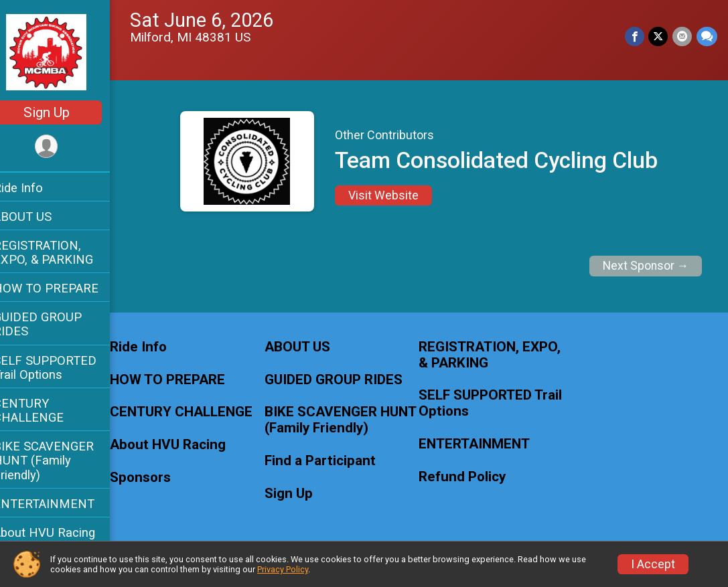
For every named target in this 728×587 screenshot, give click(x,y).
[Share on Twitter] (659, 36)
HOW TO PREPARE (63, 288)
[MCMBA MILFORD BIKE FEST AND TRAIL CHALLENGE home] (64, 52)
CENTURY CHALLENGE (46, 410)
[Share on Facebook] (636, 36)
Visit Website (392, 195)
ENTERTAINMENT (61, 504)
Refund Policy (471, 477)
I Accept (653, 564)
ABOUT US (40, 217)
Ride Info (35, 188)
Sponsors (158, 478)
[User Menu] (64, 147)
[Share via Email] (683, 36)
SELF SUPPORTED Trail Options (62, 367)
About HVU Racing (62, 532)
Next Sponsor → (646, 266)
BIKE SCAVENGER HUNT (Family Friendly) (61, 460)
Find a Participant (333, 461)
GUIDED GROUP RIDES (55, 324)
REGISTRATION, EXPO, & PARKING (61, 252)
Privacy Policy (283, 569)
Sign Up (64, 112)
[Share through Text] (707, 36)
